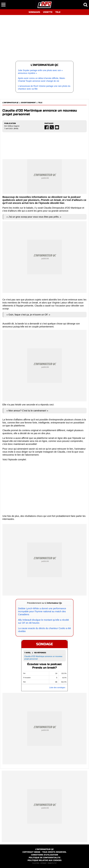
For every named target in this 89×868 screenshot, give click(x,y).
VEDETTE (48, 12)
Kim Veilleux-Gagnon (12, 126)
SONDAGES (34, 12)
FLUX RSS (36, 863)
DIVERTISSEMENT (28, 103)
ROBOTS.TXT (52, 863)
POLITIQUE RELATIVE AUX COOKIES (45, 860)
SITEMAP (43, 863)
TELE (58, 12)
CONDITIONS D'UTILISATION (45, 855)
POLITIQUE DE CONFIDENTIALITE (45, 858)
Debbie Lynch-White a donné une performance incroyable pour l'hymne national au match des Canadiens (42, 611)
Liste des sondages (57, 688)
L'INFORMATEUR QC (11, 103)
